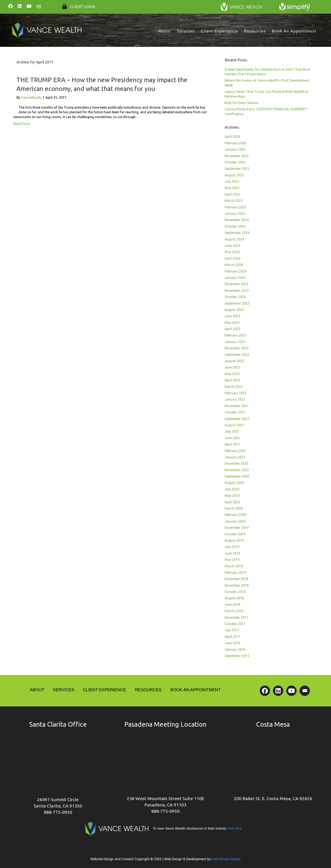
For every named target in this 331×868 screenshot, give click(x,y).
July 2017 (232, 630)
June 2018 (232, 605)
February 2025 (235, 207)
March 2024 (234, 265)
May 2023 (232, 323)
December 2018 (236, 579)
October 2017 (235, 624)
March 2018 (234, 611)
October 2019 (235, 534)
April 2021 (232, 444)
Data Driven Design (226, 859)
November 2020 (237, 470)
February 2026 (235, 143)
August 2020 (234, 483)
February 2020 (235, 515)
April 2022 (232, 380)
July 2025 (232, 181)
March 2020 (234, 508)
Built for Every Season (241, 103)
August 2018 (234, 598)
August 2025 (234, 175)
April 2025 (232, 194)
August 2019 (234, 540)
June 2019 (232, 553)
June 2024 (232, 246)
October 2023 (235, 297)
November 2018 (237, 585)
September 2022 (237, 355)
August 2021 (234, 425)
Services (186, 31)
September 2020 (237, 476)
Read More (22, 124)
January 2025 (235, 213)
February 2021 (235, 451)
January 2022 (235, 399)
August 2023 (234, 310)
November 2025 (237, 156)
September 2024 (237, 233)
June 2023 (232, 316)
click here (234, 828)
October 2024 (235, 226)
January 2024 (235, 278)
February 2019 (235, 572)
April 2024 (232, 258)
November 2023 (237, 290)
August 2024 (234, 239)
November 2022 (237, 348)
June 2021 (232, 438)
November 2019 (237, 528)
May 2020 (232, 495)
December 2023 (236, 284)
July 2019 (232, 547)
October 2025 (235, 162)
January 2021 (235, 457)
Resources (255, 31)
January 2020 (235, 521)
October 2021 (235, 412)
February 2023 (235, 335)
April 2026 (232, 136)
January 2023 (235, 342)
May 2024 (232, 252)
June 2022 (232, 367)
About (165, 31)
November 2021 (237, 406)
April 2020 (232, 502)
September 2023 (237, 303)
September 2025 (237, 169)
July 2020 (232, 489)
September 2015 (237, 656)
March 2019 (234, 566)
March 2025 (234, 201)
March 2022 (234, 387)
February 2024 (235, 271)
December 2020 (236, 463)
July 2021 (232, 431)
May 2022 (232, 374)
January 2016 (235, 649)
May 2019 (232, 560)
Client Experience (219, 31)
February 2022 (235, 393)
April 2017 (232, 637)
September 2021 (237, 419)
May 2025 (232, 188)
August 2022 (234, 361)
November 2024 (237, 220)
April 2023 (232, 329)
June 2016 (232, 643)
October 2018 (235, 592)
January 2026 (235, 149)
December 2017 (236, 617)
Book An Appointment (294, 31)
